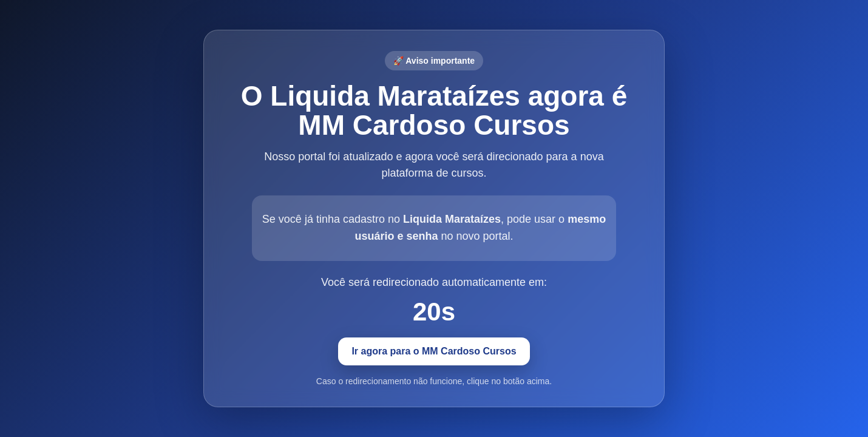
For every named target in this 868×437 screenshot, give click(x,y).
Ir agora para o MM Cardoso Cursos (434, 351)
